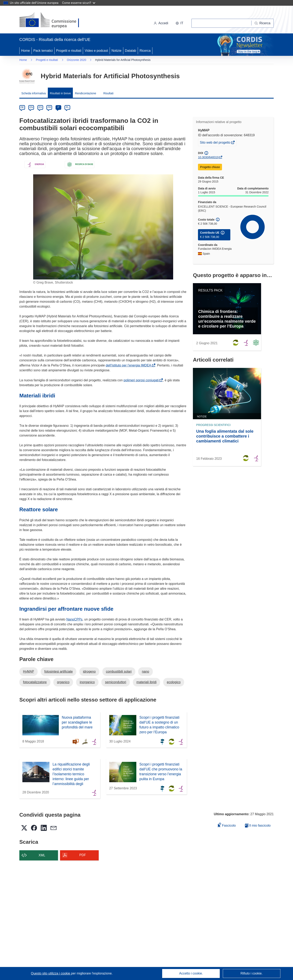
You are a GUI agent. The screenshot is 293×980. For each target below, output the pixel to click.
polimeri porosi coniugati (142, 380)
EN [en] (31, 107)
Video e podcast (96, 51)
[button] (179, 23)
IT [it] (58, 107)
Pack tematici (43, 51)
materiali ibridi (147, 682)
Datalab (131, 51)
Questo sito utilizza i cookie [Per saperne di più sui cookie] (51, 973)
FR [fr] (49, 107)
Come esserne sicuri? (79, 3)
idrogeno (89, 671)
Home (26, 51)
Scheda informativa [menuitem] (34, 93)
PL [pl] (67, 107)
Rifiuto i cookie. (252, 973)
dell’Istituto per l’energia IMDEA (129, 365)
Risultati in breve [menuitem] (60, 93)
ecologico (174, 682)
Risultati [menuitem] (108, 93)
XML (42, 855)
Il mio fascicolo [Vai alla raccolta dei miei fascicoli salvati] (258, 825)
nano (145, 671)
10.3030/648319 (208, 157)
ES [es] (40, 107)
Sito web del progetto (215, 143)
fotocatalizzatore (35, 682)
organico (63, 682)
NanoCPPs (74, 619)
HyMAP (28, 671)
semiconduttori (116, 682)
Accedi (161, 23)
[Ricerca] (263, 23)
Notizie (116, 51)
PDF (83, 855)
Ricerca (145, 51)
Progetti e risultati (69, 51)
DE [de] (22, 107)
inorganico (87, 682)
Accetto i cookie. (191, 973)
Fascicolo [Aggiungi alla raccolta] (227, 825)
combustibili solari (119, 671)
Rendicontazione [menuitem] (85, 93)
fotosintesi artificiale (59, 671)
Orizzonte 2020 (77, 60)
